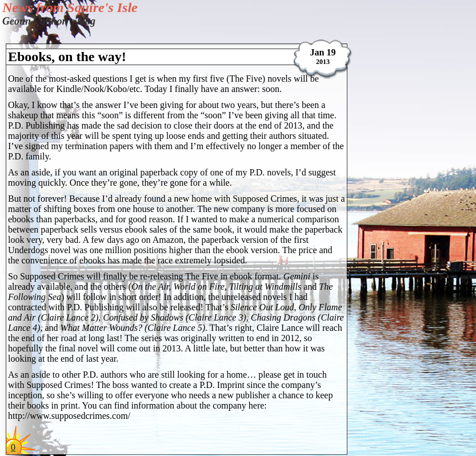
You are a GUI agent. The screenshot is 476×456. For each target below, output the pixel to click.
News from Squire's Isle (70, 7)
